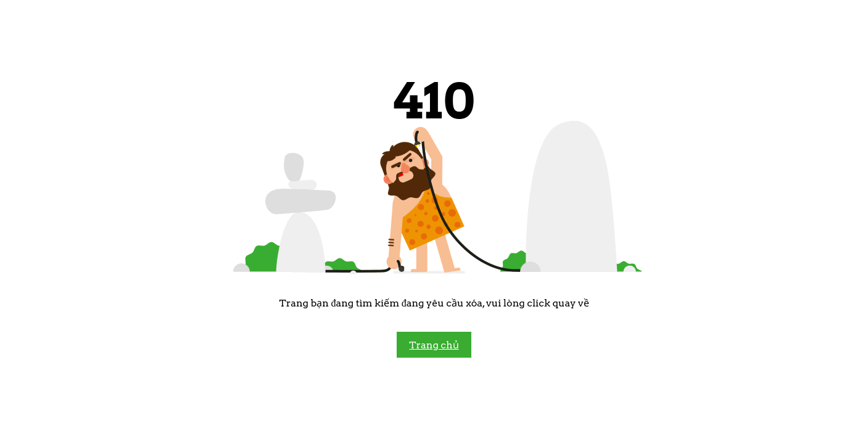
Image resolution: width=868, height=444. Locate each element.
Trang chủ (434, 345)
